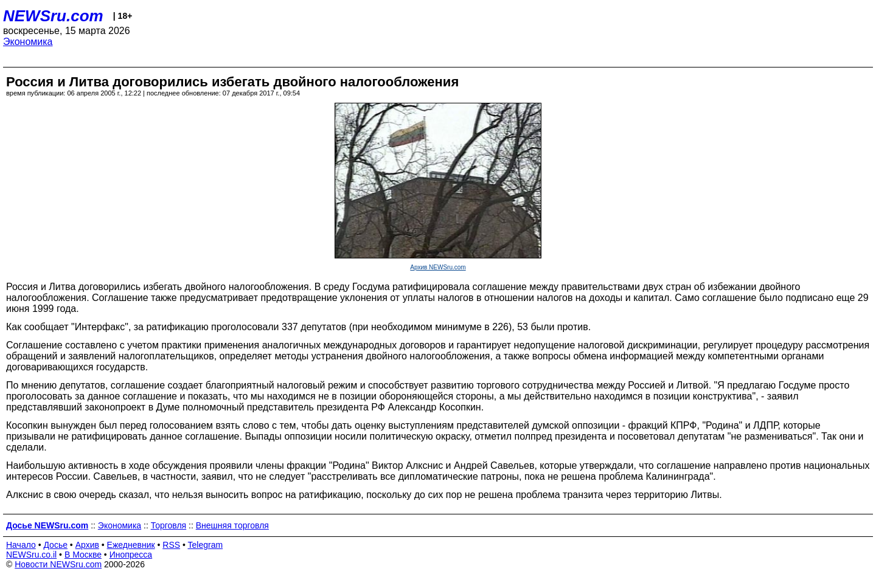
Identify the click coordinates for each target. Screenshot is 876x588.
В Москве (83, 555)
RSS (171, 545)
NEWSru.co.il (31, 555)
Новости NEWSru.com (58, 564)
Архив (87, 545)
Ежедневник (131, 545)
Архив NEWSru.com (438, 267)
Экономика (28, 42)
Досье (55, 545)
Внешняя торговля (232, 525)
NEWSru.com (53, 16)
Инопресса (131, 555)
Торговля (169, 525)
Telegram (206, 545)
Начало (21, 545)
